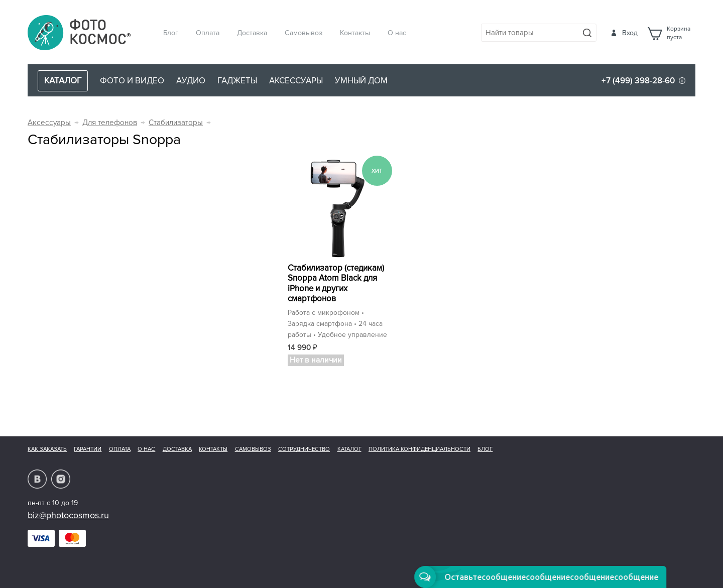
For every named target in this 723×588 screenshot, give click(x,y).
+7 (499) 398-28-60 (638, 81)
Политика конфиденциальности (419, 449)
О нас (397, 33)
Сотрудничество (304, 449)
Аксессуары (296, 81)
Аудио (191, 81)
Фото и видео (132, 81)
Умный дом (361, 81)
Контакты (355, 33)
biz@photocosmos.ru (68, 515)
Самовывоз (304, 33)
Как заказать (47, 449)
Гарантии (88, 449)
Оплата (208, 33)
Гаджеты (237, 81)
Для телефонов (110, 123)
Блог (171, 33)
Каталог (349, 449)
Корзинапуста (679, 33)
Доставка (252, 33)
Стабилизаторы (176, 123)
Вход (630, 33)
